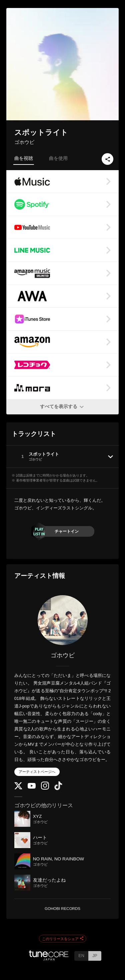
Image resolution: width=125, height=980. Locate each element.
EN (81, 956)
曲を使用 (58, 158)
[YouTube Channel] (32, 787)
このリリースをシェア (63, 939)
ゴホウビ (24, 142)
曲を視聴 (24, 158)
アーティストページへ (37, 772)
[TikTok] (58, 789)
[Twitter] (18, 788)
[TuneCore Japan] (49, 959)
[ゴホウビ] (63, 620)
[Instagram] (45, 788)
